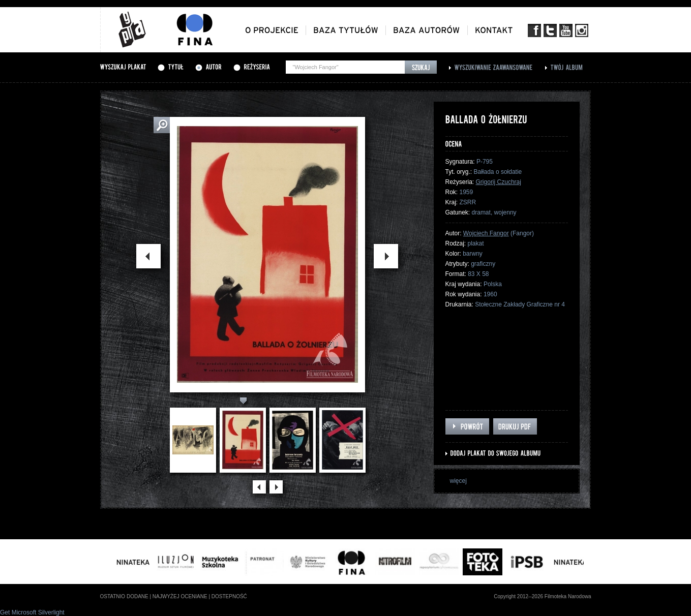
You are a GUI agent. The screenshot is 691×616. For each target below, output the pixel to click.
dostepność (229, 596)
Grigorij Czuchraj (499, 182)
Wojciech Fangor (486, 233)
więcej (458, 481)
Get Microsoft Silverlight (32, 612)
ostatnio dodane (124, 596)
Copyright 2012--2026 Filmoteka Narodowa (542, 596)
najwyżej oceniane (180, 596)
